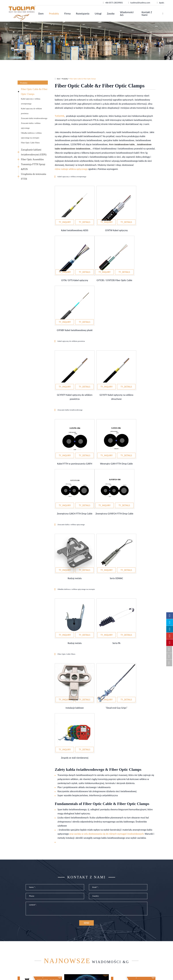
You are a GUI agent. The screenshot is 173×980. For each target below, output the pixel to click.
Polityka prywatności (111, 976)
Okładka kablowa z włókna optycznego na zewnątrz (31, 135)
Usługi (98, 14)
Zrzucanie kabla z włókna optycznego (31, 126)
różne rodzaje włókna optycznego (71, 169)
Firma (67, 14)
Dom (41, 14)
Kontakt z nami (147, 14)
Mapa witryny (107, 973)
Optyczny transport (61, 947)
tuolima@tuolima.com (137, 938)
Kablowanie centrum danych (66, 943)
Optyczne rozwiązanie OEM (65, 938)
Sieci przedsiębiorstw (62, 934)
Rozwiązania (83, 14)
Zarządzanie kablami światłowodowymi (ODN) (34, 152)
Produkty (54, 14)
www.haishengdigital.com (143, 976)
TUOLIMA (59, 116)
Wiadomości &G (127, 14)
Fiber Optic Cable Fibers (30, 143)
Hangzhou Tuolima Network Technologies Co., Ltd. (66, 973)
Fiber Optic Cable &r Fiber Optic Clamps (34, 92)
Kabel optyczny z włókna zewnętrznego (31, 101)
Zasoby (111, 14)
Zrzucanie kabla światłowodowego (34, 118)
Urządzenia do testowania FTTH (34, 176)
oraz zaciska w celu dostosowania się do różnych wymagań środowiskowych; (107, 695)
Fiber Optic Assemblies (32, 159)
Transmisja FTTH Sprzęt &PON (33, 167)
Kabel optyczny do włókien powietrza (31, 111)
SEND (86, 787)
